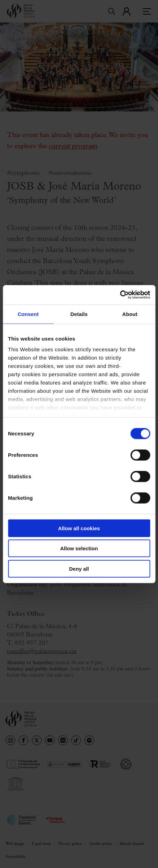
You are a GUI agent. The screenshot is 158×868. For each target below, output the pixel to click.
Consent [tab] (28, 314)
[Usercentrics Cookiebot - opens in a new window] (120, 295)
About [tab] (130, 314)
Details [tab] (79, 314)
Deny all (79, 568)
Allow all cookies (79, 528)
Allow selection (79, 548)
